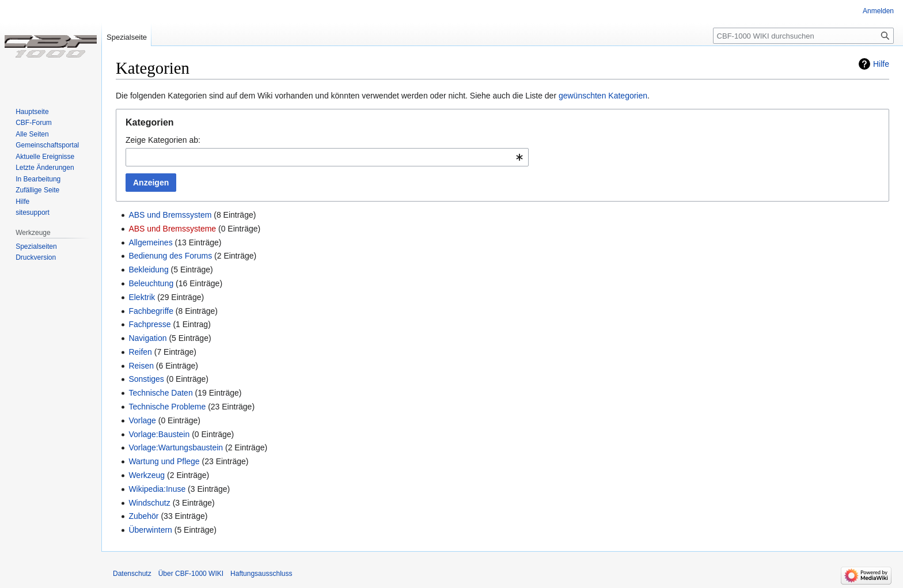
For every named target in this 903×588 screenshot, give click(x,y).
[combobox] (327, 157)
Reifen (140, 352)
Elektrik (142, 297)
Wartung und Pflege (164, 461)
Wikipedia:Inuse (157, 489)
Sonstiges (146, 379)
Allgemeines (150, 242)
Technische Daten (160, 393)
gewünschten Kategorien (603, 96)
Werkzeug (147, 475)
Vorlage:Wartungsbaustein (176, 447)
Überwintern (150, 530)
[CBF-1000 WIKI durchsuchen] (803, 36)
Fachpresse (149, 324)
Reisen (141, 366)
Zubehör (143, 516)
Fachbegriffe (151, 311)
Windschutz (149, 503)
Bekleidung (148, 270)
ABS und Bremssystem (170, 215)
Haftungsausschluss (261, 574)
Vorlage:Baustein (159, 434)
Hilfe (881, 64)
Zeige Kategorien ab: (163, 140)
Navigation (147, 338)
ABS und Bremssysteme (172, 229)
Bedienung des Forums (170, 256)
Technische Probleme (167, 407)
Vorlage (142, 420)
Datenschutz (132, 574)
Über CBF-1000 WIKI (191, 574)
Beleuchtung (151, 283)
